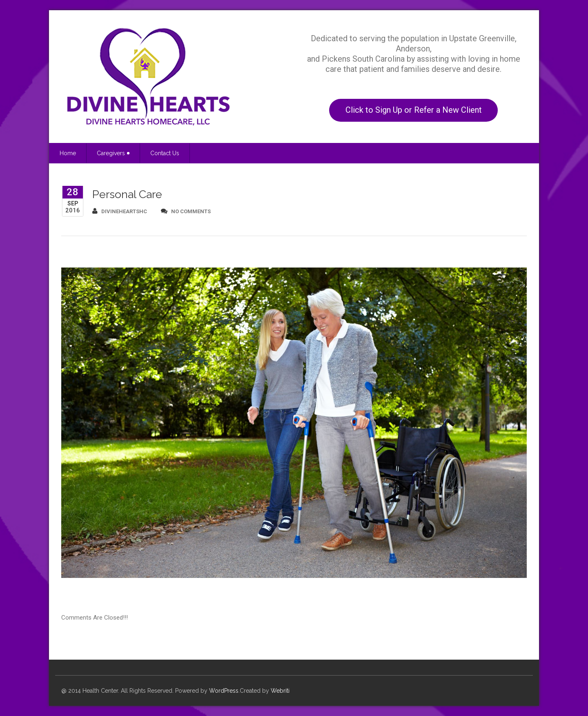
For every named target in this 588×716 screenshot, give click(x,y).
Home (68, 153)
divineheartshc (120, 211)
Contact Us (165, 153)
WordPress (224, 691)
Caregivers (113, 153)
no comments (186, 211)
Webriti (280, 691)
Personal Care (127, 194)
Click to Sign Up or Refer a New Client (414, 110)
